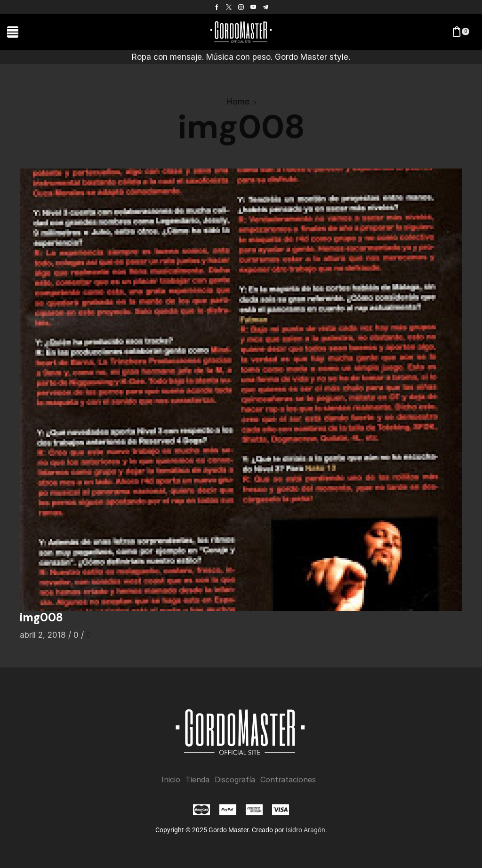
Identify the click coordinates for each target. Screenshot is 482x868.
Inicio (171, 780)
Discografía (235, 780)
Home (238, 101)
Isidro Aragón (305, 830)
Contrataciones (288, 780)
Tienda (197, 780)
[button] (13, 32)
